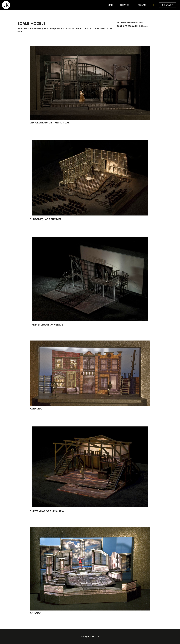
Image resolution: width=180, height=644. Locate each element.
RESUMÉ (142, 5)
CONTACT (167, 5)
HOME (110, 5)
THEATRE (124, 5)
